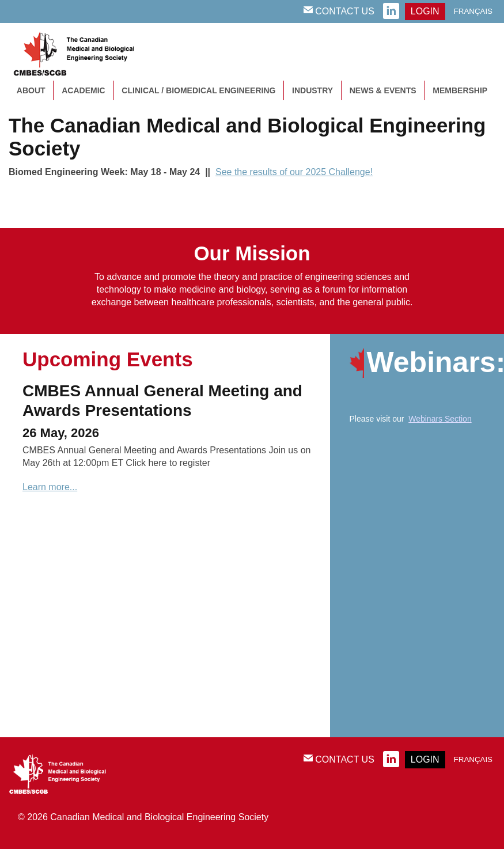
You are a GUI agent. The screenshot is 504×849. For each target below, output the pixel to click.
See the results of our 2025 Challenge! (294, 172)
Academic (83, 90)
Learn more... (50, 487)
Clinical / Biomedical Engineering (198, 90)
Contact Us (339, 11)
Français (473, 11)
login (425, 11)
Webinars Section (440, 419)
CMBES (86, 52)
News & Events (383, 90)
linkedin (391, 12)
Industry (312, 90)
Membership (460, 90)
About (31, 90)
